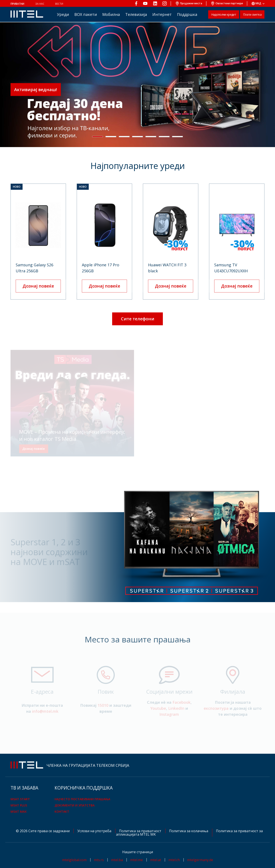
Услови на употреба (95, 831)
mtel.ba (117, 860)
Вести (59, 4)
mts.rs (99, 860)
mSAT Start (20, 799)
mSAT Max (19, 811)
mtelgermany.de (200, 860)
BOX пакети (86, 14)
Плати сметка (252, 14)
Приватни (17, 4)
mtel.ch (174, 860)
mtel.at (156, 860)
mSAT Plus (19, 805)
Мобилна (111, 14)
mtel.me (137, 860)
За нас (40, 4)
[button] (98, 137)
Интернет (162, 14)
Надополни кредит (224, 14)
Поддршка (187, 14)
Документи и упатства (75, 805)
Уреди (63, 14)
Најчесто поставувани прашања (82, 799)
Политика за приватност (141, 831)
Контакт (62, 811)
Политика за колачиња (189, 831)
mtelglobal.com (74, 860)
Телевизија (136, 14)
